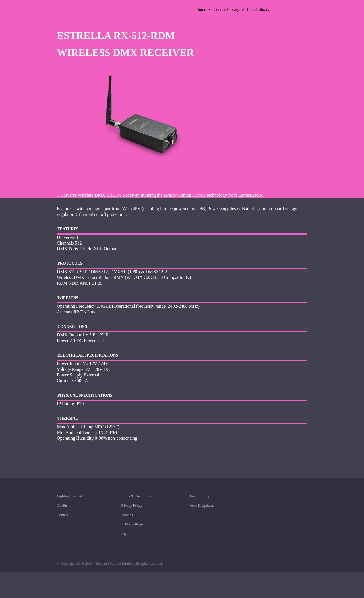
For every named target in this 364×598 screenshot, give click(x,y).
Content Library (226, 10)
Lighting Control (69, 497)
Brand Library (258, 10)
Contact (63, 515)
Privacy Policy (131, 505)
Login (125, 534)
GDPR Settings (132, 524)
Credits (62, 505)
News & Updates (201, 505)
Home (201, 10)
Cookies (127, 515)
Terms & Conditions (136, 497)
